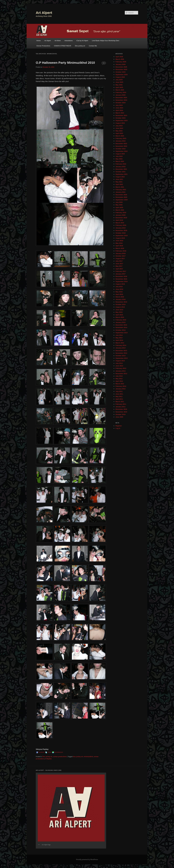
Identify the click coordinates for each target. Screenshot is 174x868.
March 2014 (120, 343)
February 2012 (121, 386)
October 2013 (120, 356)
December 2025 (121, 67)
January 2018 (120, 253)
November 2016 (121, 279)
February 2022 (121, 164)
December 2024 (121, 98)
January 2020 (120, 215)
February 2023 (121, 138)
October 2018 (120, 233)
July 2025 (119, 80)
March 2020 (120, 210)
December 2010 (121, 409)
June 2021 (119, 179)
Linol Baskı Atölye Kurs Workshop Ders (105, 41)
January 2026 (120, 64)
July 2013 (119, 363)
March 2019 (120, 223)
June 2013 (119, 366)
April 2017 (119, 269)
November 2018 (121, 230)
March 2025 (120, 90)
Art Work (58, 41)
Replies (49, 759)
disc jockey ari (78, 757)
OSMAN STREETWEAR (63, 46)
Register (119, 426)
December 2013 (121, 351)
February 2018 (121, 251)
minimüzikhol (88, 757)
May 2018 (119, 243)
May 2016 (119, 292)
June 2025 (119, 82)
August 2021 (120, 177)
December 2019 (121, 218)
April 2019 (119, 220)
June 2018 (119, 241)
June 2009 (119, 417)
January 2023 (120, 141)
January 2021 (120, 192)
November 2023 (121, 115)
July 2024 (119, 105)
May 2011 (119, 397)
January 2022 (120, 167)
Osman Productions (43, 46)
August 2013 (120, 361)
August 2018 (120, 238)
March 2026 (120, 59)
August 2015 (120, 307)
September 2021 (122, 174)
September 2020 (122, 200)
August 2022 (120, 154)
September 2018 (122, 236)
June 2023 (119, 128)
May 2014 (119, 338)
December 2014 (121, 325)
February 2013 (121, 368)
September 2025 (122, 75)
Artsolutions (69, 41)
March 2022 (120, 161)
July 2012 (119, 376)
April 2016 (119, 294)
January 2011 (120, 407)
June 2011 (119, 394)
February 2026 (121, 62)
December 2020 (121, 195)
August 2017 (120, 259)
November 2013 (121, 353)
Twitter (48, 752)
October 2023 (120, 118)
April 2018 (119, 246)
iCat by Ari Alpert (82, 41)
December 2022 (121, 143)
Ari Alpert (44, 13)
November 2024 (121, 100)
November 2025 (121, 69)
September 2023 (122, 121)
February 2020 (121, 213)
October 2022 (120, 149)
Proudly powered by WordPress (87, 860)
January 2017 (120, 274)
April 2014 (119, 340)
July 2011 (119, 391)
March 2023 (120, 136)
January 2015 (120, 322)
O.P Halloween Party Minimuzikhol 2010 (65, 63)
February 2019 (121, 225)
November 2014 (121, 327)
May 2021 (119, 182)
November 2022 (121, 146)
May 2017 (119, 266)
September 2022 (122, 151)
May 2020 (119, 205)
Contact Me (93, 46)
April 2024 (119, 110)
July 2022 (119, 156)
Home (38, 41)
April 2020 (119, 207)
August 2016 (120, 284)
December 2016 (121, 276)
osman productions (60, 757)
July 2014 (119, 335)
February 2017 (121, 271)
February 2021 (121, 190)
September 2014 (122, 333)
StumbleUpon (57, 752)
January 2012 (120, 389)
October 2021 (120, 172)
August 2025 (120, 77)
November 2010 (121, 412)
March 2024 (120, 113)
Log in (118, 428)
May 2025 (119, 85)
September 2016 (122, 281)
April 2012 (119, 381)
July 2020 (119, 202)
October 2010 (120, 414)
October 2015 (120, 304)
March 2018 (120, 248)
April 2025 (119, 87)
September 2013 (122, 358)
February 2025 (121, 92)
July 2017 (119, 261)
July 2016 (119, 287)
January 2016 (120, 299)
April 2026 (119, 57)
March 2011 (120, 402)
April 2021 (119, 184)
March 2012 (120, 384)
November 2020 (121, 197)
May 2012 (119, 379)
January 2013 (120, 371)
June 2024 (119, 108)
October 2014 (120, 330)
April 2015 (119, 315)
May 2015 (119, 312)
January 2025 (120, 95)
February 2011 (121, 404)
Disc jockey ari (80, 46)
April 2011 (119, 399)
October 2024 (120, 103)
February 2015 (121, 320)
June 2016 (119, 289)
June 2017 (119, 264)
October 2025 (120, 72)
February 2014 (121, 345)
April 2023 (119, 133)
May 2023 (119, 131)
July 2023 (119, 126)
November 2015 (121, 302)
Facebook (40, 752)
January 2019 (120, 228)
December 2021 (121, 169)
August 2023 (120, 123)
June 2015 (119, 310)
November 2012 (121, 374)
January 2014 (120, 348)
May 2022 (119, 159)
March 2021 (120, 187)
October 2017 (120, 256)
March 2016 (120, 297)
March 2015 (120, 317)
